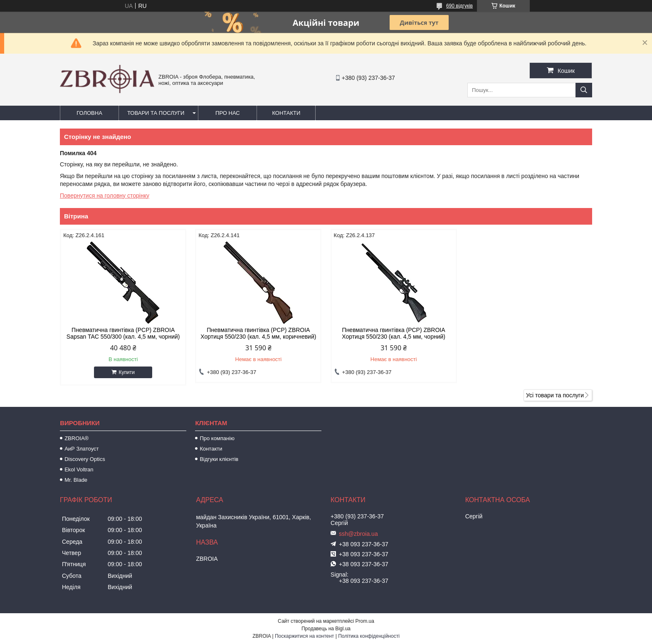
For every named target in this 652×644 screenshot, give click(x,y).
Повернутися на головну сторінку (105, 196)
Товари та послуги (156, 113)
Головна (89, 113)
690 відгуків (459, 6)
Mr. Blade (76, 480)
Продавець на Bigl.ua (326, 629)
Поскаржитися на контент (304, 636)
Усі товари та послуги (555, 395)
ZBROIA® (77, 438)
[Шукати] (584, 90)
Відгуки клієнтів (219, 459)
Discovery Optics (85, 459)
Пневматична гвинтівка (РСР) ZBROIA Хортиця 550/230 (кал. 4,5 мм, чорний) (394, 333)
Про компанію (217, 438)
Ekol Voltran (79, 469)
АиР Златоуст (81, 449)
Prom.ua (365, 621)
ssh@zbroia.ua (358, 534)
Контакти (286, 113)
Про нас (228, 113)
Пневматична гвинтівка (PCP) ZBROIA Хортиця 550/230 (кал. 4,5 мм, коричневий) (258, 333)
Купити (126, 372)
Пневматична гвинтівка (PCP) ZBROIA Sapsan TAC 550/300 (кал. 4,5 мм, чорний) (123, 333)
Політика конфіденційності (369, 636)
